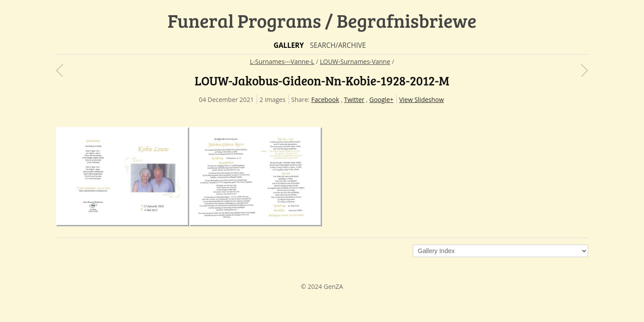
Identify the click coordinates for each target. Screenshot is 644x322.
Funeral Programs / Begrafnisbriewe (322, 20)
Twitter (354, 100)
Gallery (289, 45)
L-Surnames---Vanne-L (282, 61)
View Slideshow (421, 100)
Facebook (325, 100)
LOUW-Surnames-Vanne (355, 61)
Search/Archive (338, 45)
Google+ (381, 100)
